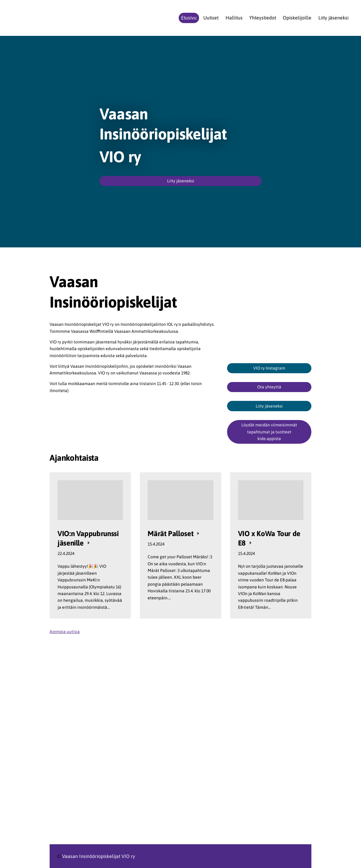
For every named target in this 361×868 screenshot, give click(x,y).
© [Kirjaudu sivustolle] (60, 856)
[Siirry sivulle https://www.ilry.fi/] (134, 712)
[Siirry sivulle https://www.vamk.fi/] (134, 760)
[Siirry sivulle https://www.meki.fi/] (269, 749)
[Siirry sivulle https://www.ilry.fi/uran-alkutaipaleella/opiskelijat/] (134, 733)
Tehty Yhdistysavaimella (285, 856)
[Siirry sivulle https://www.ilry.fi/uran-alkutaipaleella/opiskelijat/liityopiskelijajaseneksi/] (180, 670)
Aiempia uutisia (65, 632)
